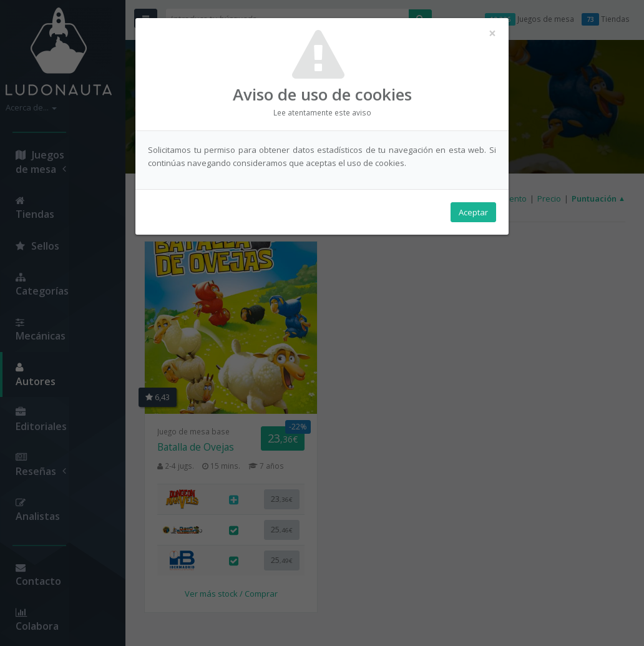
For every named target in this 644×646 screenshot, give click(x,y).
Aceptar (473, 213)
